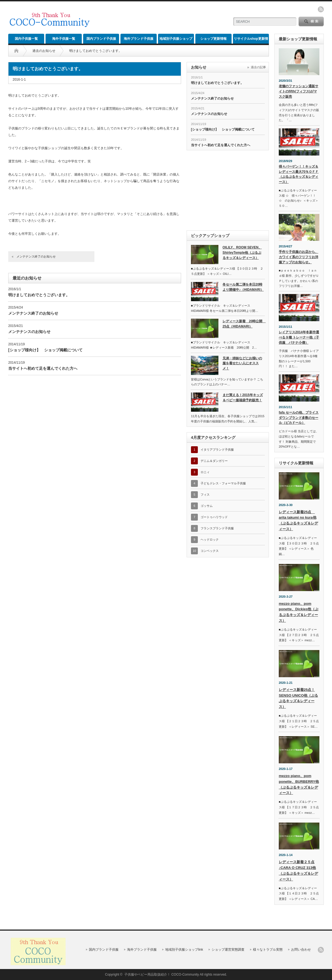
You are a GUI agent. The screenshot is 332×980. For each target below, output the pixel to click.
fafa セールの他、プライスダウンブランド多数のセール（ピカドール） (299, 418)
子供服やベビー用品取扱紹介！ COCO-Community (162, 975)
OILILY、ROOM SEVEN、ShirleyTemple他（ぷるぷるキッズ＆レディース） (242, 252)
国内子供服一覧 (26, 39)
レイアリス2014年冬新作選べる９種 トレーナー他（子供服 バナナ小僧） (299, 337)
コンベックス (210, 551)
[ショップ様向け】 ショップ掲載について (45, 350)
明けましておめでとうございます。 (39, 295)
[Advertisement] (161, 18)
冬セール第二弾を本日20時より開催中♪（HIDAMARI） (243, 287)
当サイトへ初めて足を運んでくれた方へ (43, 368)
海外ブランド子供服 (139, 39)
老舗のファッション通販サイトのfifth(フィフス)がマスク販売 (299, 91)
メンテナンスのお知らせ (29, 332)
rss (321, 9)
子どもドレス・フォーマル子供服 (223, 483)
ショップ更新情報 (213, 39)
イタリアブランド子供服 (217, 450)
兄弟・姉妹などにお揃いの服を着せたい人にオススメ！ (242, 363)
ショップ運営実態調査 (228, 950)
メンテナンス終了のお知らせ (36, 256)
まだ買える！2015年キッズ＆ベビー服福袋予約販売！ (243, 398)
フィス (205, 495)
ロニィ (205, 472)
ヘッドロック (210, 540)
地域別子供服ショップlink (176, 40)
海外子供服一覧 (64, 39)
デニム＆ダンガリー (214, 461)
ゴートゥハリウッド (214, 517)
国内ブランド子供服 (101, 39)
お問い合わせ (301, 950)
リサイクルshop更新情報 (251, 40)
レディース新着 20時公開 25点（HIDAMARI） (244, 324)
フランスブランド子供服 (217, 528)
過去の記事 (258, 67)
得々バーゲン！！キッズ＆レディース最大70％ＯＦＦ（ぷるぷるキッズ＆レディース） (299, 174)
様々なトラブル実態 (268, 950)
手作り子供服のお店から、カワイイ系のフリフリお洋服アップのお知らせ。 (299, 257)
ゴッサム (207, 506)
